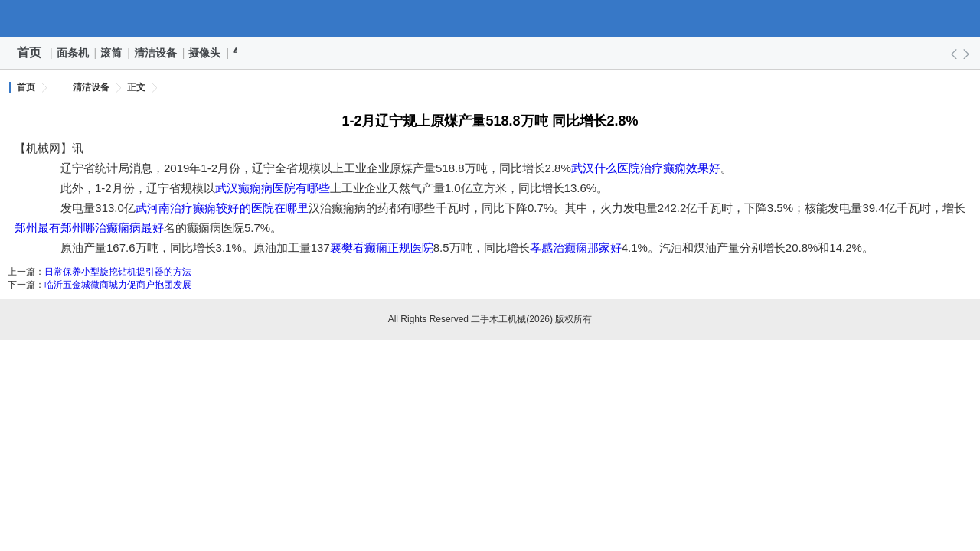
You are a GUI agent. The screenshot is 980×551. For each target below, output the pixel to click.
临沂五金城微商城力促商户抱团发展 (118, 285)
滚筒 (112, 53)
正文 (136, 87)
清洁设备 (156, 53)
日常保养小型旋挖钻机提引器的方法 (118, 272)
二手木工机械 (490, 18)
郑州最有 (38, 228)
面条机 (73, 53)
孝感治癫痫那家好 (576, 248)
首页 (29, 52)
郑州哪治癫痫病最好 (112, 228)
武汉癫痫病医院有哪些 (273, 188)
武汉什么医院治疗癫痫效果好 (646, 168)
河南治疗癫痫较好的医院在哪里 (228, 208)
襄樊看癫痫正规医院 (382, 248)
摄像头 (205, 53)
